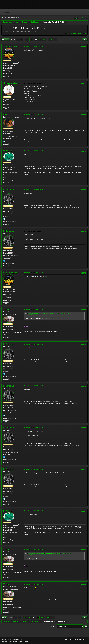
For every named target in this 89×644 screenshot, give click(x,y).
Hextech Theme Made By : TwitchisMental (15, 642)
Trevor (6, 309)
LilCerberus (9, 189)
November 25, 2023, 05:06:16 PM (34, 427)
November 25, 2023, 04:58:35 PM (34, 386)
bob (5, 114)
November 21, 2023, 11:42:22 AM (34, 83)
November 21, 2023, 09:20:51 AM (34, 46)
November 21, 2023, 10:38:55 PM (34, 114)
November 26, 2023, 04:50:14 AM (34, 511)
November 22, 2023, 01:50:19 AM (34, 151)
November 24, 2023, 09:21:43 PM (34, 344)
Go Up (4, 618)
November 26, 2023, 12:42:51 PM (34, 584)
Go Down (6, 40)
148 (51, 40)
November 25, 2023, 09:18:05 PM (34, 469)
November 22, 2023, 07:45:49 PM (34, 189)
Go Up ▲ (84, 639)
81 (44, 40)
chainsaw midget (11, 83)
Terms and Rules (75, 639)
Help (67, 639)
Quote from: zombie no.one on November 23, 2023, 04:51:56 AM (48, 314)
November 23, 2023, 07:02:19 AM (34, 309)
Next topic (82, 33)
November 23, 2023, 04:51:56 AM (34, 273)
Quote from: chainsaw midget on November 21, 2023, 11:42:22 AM (49, 554)
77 (27, 40)
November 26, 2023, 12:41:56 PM (34, 549)
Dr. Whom (8, 151)
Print (85, 40)
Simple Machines (18, 639)
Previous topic (71, 33)
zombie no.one (10, 46)
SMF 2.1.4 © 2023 (7, 639)
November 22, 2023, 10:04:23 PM (34, 231)
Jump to (53, 626)
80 (40, 40)
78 (31, 40)
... (24, 40)
